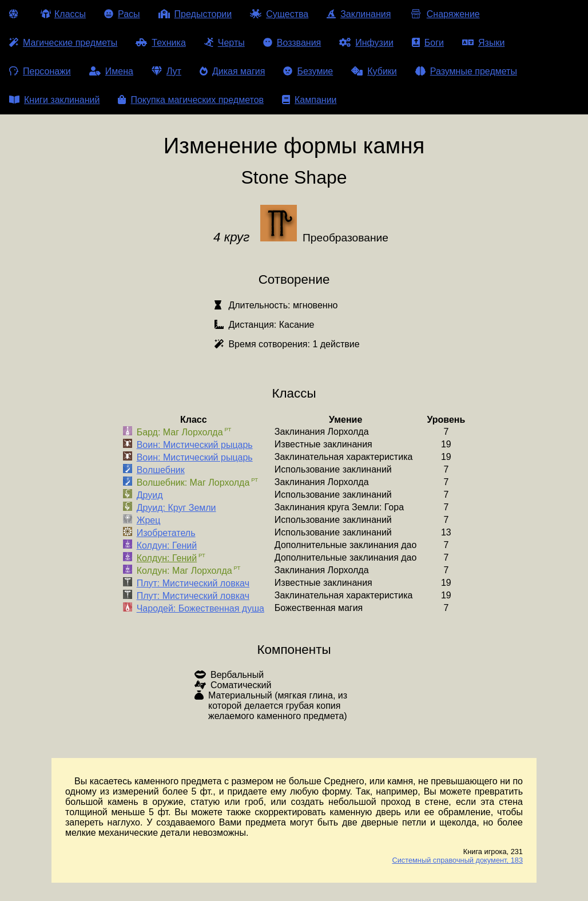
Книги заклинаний (54, 100)
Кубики (374, 71)
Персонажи (40, 71)
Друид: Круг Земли (176, 508)
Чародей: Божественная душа (200, 608)
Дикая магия (232, 71)
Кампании (309, 100)
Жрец (149, 520)
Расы (122, 14)
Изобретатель (166, 533)
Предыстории (195, 14)
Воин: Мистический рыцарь (195, 445)
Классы (63, 14)
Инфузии (366, 43)
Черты (225, 43)
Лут (166, 71)
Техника (160, 43)
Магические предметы (63, 43)
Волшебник (161, 470)
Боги (428, 43)
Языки (483, 43)
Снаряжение (444, 14)
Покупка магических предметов (191, 100)
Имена (111, 71)
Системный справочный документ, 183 (457, 860)
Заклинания (359, 14)
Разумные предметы (466, 71)
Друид (150, 495)
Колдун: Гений (167, 545)
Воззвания (292, 43)
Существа (279, 14)
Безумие (308, 71)
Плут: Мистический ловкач (193, 583)
